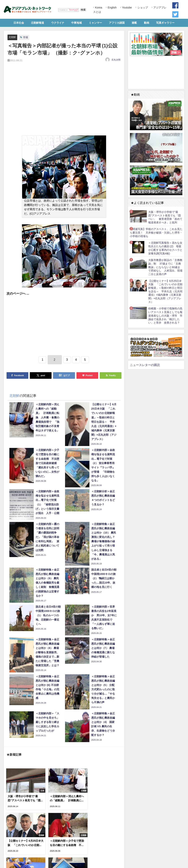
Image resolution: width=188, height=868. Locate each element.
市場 (25, 37)
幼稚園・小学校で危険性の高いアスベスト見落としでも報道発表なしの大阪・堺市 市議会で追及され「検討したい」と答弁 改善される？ (165, 316)
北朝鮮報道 (37, 23)
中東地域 (76, 23)
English (112, 8)
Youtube (127, 8)
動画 (147, 23)
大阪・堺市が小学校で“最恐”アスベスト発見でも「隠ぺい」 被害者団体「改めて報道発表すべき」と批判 (165, 217)
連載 (134, 23)
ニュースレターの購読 (145, 365)
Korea (98, 8)
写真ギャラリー (165, 23)
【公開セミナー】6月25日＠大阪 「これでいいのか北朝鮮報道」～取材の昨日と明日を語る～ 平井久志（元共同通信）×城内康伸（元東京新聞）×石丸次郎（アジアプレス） (165, 291)
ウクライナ (58, 23)
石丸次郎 (116, 60)
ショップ (142, 8)
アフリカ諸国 (117, 23)
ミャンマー (95, 23)
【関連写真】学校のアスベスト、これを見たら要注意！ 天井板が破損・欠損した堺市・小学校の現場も (156, 232)
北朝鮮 (12, 37)
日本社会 (19, 23)
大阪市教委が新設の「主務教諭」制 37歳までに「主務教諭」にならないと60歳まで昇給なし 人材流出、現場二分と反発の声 (165, 267)
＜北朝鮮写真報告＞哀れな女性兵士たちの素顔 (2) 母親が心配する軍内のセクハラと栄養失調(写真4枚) (165, 248)
